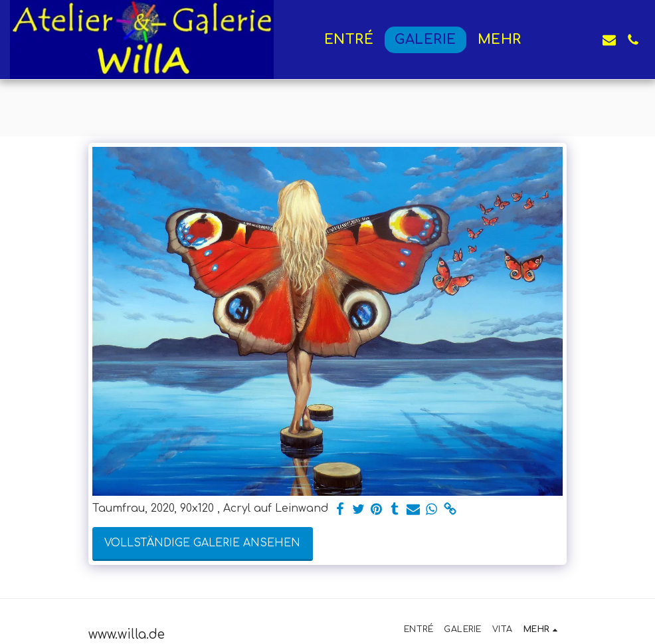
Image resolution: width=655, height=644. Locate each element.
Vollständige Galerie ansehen (202, 543)
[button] (561, 40)
